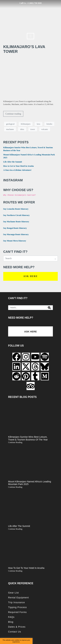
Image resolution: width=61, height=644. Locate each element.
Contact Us (15, 632)
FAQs (11, 617)
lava (38, 124)
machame (10, 129)
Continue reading (13, 114)
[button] (30, 36)
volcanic (45, 129)
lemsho (49, 124)
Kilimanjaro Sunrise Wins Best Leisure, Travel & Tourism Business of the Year (28, 438)
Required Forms (17, 612)
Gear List (14, 593)
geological (10, 124)
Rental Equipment (18, 598)
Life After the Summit (13, 162)
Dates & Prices (17, 627)
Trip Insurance (17, 602)
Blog (11, 622)
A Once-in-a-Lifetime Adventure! (17, 170)
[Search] (49, 308)
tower (33, 129)
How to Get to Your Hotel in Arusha (19, 166)
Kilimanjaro (26, 124)
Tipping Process (17, 607)
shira (22, 129)
